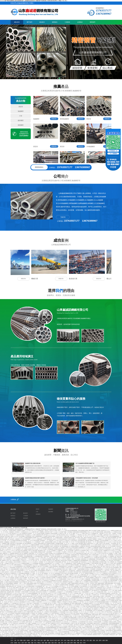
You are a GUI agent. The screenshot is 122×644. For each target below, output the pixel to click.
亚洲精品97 (9, 552)
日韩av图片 (89, 595)
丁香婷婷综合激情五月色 (69, 538)
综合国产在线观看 (38, 596)
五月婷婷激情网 (31, 601)
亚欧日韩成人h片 (26, 606)
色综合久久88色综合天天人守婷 (56, 609)
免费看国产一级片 (18, 583)
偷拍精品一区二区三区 (79, 573)
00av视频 (6, 582)
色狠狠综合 (63, 635)
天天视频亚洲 (59, 578)
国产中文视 (17, 629)
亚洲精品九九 (111, 595)
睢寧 (72, 643)
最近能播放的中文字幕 (25, 602)
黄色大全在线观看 (31, 581)
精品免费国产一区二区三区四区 (54, 552)
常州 (62, 640)
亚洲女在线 (64, 583)
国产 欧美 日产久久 (22, 603)
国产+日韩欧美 (53, 589)
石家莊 (16, 643)
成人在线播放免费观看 (74, 546)
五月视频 (96, 556)
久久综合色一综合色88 (89, 583)
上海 (15, 640)
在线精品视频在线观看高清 (74, 630)
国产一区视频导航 (27, 609)
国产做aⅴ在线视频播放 (19, 589)
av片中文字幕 (105, 568)
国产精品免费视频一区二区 (107, 541)
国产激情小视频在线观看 (76, 603)
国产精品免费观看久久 (28, 543)
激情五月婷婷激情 (88, 538)
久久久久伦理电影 (66, 555)
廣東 (25, 640)
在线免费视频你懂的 (28, 556)
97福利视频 (14, 603)
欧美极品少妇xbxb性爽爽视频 (56, 553)
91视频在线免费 (91, 618)
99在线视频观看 (39, 586)
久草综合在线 (70, 552)
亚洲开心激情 (67, 609)
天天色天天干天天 (95, 613)
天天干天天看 (93, 553)
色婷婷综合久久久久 (105, 531)
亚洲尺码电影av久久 (33, 558)
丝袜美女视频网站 (90, 578)
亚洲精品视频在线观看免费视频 (80, 532)
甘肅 (38, 640)
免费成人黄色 (115, 611)
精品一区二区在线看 (48, 558)
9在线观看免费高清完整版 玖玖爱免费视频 (81, 598)
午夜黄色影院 (46, 556)
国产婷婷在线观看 (113, 625)
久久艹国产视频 (5, 581)
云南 (32, 640)
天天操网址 (64, 552)
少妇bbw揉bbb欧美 (41, 615)
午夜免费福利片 (58, 555)
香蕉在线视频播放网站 (114, 536)
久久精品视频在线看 (38, 556)
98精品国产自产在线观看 (59, 558)
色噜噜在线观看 (105, 575)
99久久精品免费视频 (8, 583)
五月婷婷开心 (24, 562)
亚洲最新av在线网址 (21, 531)
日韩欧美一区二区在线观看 (107, 609)
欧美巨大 (99, 623)
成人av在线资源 (45, 612)
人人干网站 (82, 533)
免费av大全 (13, 536)
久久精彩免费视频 (68, 592)
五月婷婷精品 (83, 551)
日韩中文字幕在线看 (33, 551)
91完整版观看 (87, 579)
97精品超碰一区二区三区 (78, 612)
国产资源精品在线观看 (50, 543)
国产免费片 (22, 588)
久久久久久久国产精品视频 (113, 552)
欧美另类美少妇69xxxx (113, 582)
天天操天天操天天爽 (82, 618)
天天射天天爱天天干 (32, 628)
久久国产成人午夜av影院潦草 (102, 620)
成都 (49, 643)
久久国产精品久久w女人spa (75, 608)
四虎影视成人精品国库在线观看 (22, 613)
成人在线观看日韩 (24, 533)
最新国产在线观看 (18, 612)
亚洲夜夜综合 (14, 573)
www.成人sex (100, 576)
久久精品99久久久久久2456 (26, 561)
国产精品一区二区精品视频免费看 (11, 569)
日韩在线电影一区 (113, 608)
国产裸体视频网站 (86, 616)
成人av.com (37, 585)
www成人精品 (19, 636)
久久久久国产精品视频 (64, 619)
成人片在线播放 (52, 551)
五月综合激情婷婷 (83, 586)
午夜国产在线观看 (77, 563)
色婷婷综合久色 (10, 618)
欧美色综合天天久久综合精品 (61, 626)
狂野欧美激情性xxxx (104, 572)
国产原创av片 (63, 586)
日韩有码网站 (13, 568)
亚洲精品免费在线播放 (59, 549)
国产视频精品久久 (84, 565)
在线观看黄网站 (67, 556)
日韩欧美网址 (36, 603)
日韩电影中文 (23, 629)
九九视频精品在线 (83, 632)
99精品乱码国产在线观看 (66, 561)
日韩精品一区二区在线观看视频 (85, 611)
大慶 (59, 643)
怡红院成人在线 (98, 619)
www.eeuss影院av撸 (103, 538)
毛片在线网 (70, 572)
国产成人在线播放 (109, 553)
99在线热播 (58, 633)
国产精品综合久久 (18, 618)
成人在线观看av (39, 613)
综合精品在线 (72, 571)
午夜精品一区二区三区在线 (15, 546)
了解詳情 (63, 217)
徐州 (65, 640)
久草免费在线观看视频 (57, 569)
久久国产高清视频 (94, 549)
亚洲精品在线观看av (94, 582)
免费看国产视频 (6, 543)
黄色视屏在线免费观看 (105, 593)
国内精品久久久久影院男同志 (42, 581)
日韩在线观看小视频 (91, 623)
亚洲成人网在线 (80, 613)
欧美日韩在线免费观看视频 (71, 531)
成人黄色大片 (73, 635)
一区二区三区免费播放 (54, 586)
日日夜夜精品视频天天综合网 (76, 619)
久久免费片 (33, 602)
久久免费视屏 (75, 568)
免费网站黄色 (100, 629)
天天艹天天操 (85, 593)
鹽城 (48, 640)
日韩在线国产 (18, 592)
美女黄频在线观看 (30, 586)
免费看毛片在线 (5, 561)
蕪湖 (46, 643)
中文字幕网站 (22, 622)
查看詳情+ (54, 119)
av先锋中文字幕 (74, 623)
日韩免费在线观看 (96, 581)
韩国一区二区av (65, 608)
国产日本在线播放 (44, 566)
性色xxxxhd (90, 532)
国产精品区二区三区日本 (13, 602)
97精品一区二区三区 (53, 616)
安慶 (32, 643)
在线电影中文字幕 (24, 569)
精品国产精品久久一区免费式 (29, 615)
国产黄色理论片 (65, 571)
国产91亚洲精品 (9, 562)
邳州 (84, 643)
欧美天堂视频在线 (42, 629)
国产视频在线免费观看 (82, 576)
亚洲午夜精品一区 (30, 622)
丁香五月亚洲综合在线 (9, 629)
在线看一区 (29, 605)
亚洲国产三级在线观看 (106, 596)
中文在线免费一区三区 (86, 585)
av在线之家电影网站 (54, 566)
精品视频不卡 (87, 613)
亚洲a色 (91, 565)
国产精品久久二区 (81, 578)
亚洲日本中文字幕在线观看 (72, 548)
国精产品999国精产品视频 (94, 531)
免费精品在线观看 (115, 531)
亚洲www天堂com (62, 565)
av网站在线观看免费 (65, 623)
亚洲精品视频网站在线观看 (30, 538)
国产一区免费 (38, 548)
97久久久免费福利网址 (109, 576)
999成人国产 (54, 565)
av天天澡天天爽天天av (28, 636)
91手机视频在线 (66, 616)
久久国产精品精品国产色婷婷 (49, 539)
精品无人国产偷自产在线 (103, 566)
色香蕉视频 (100, 611)
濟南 (84, 640)
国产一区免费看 (5, 563)
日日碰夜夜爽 (53, 581)
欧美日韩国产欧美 (8, 593)
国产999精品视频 (24, 620)
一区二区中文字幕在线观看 (33, 541)
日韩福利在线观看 (84, 555)
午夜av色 (95, 611)
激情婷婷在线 (68, 615)
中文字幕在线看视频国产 (26, 539)
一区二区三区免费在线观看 (60, 579)
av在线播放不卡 (60, 592)
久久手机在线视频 (26, 591)
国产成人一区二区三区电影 (29, 598)
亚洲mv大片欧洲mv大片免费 (109, 606)
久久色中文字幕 (100, 553)
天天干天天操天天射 (61, 591)
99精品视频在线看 (95, 630)
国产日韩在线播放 (19, 579)
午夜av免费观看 (40, 546)
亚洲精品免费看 (12, 606)
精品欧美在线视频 (43, 616)
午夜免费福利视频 (95, 579)
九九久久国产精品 (79, 591)
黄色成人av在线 (48, 531)
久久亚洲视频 (105, 622)
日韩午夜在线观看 (4, 630)
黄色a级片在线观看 (110, 569)
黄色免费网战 (87, 601)
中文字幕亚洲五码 (75, 615)
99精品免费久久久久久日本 (16, 542)
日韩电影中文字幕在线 (67, 602)
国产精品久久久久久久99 (15, 563)
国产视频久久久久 (45, 625)
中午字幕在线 (118, 595)
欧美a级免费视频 (82, 539)
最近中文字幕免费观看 (47, 582)
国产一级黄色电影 (34, 618)
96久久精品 (41, 558)
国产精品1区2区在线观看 (26, 635)
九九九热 (91, 536)
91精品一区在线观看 (76, 559)
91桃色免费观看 (85, 592)
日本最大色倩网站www (73, 539)
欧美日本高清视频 (26, 546)
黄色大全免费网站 (69, 549)
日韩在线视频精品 (42, 571)
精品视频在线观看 (96, 585)
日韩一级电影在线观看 (15, 561)
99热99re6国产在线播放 (52, 599)
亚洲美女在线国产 (39, 622)
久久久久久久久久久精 (11, 626)
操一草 (68, 635)
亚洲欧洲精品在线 (10, 586)
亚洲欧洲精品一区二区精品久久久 (14, 615)
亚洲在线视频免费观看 (114, 623)
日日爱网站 (86, 582)
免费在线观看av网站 (96, 615)
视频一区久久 (76, 533)
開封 (107, 640)
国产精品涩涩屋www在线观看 (111, 612)
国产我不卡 (38, 625)
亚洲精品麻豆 (4, 565)
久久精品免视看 (62, 612)
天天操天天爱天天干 (52, 618)
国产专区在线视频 (86, 563)
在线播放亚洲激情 (25, 563)
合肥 (23, 643)
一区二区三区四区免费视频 (72, 586)
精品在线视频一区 (40, 598)
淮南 (43, 643)
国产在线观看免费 (48, 622)
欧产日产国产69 (112, 551)
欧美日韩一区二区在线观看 (114, 588)
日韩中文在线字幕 (12, 598)
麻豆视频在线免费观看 (91, 606)
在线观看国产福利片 (49, 546)
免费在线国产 (29, 599)
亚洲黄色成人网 (35, 595)
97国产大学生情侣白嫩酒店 (52, 576)
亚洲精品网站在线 (75, 555)
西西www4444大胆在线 (79, 552)
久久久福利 (74, 576)
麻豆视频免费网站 (61, 589)
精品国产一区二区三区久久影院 (97, 612)
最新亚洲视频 (100, 542)
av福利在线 (105, 535)
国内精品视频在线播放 (96, 546)
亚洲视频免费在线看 (89, 568)
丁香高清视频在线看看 (33, 630)
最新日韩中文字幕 (44, 606)
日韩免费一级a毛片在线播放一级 (22, 578)
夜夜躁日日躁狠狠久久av (91, 573)
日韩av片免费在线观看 (94, 555)
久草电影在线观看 (97, 622)
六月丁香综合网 (110, 561)
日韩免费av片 (18, 532)
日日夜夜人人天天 (59, 563)
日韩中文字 (88, 533)
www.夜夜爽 (76, 582)
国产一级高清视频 (57, 605)
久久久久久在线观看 (105, 605)
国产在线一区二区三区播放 (86, 596)
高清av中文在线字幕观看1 (18, 632)
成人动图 (38, 566)
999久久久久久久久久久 (20, 625)
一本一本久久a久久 (89, 552)
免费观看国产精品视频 (68, 582)
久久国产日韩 (7, 636)
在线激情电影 (22, 623)
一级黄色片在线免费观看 (86, 615)
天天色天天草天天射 (113, 535)
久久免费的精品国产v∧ (9, 558)
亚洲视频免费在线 (44, 565)
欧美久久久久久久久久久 (107, 618)
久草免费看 (12, 633)
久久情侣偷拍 (43, 578)
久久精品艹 (118, 620)
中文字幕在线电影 (14, 628)
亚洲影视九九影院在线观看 (51, 533)
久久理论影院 (12, 613)
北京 (12, 640)
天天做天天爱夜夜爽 (87, 635)
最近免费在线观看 (73, 618)
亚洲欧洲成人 (98, 618)
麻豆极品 (100, 545)
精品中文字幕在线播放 (53, 548)
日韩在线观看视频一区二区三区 (103, 559)
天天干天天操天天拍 (9, 601)
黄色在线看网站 (17, 619)
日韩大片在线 (95, 625)
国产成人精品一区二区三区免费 (40, 549)
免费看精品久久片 (116, 632)
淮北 (35, 643)
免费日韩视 (71, 626)
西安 (56, 643)
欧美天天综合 (96, 572)
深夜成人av (82, 588)
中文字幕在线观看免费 (62, 539)
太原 (65, 643)
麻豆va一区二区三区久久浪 (69, 606)
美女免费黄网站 (74, 609)
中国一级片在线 (42, 593)
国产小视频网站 (41, 532)
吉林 (62, 643)
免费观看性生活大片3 (89, 558)
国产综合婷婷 (51, 626)
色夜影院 (65, 578)
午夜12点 (81, 582)
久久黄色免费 (72, 535)
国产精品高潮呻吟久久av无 (66, 545)
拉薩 (68, 643)
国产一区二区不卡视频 (103, 595)
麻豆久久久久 (118, 615)
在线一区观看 (64, 633)
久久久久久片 (72, 581)
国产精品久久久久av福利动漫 (35, 582)
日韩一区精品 (37, 579)
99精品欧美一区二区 (35, 572)
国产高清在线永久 (83, 562)
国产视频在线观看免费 (117, 630)
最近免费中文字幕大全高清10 (8, 605)
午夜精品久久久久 (73, 575)
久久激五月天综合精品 (44, 595)
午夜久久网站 (79, 628)
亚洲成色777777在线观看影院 (49, 592)
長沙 (19, 643)
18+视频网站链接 (76, 561)
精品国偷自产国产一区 (43, 551)
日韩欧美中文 (92, 589)
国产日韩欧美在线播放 (67, 605)
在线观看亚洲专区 (20, 633)
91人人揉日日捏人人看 (107, 571)
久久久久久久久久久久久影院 (105, 616)
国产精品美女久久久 (23, 608)
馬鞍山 (39, 643)
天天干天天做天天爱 (72, 578)
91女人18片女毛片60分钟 (39, 576)
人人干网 (77, 535)
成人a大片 (87, 612)
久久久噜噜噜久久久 (41, 611)
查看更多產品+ (39, 167)
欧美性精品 (81, 583)
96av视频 (33, 566)
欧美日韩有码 (108, 539)
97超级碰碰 (34, 623)
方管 (21, 116)
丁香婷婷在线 (79, 571)
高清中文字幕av (112, 565)
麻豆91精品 (101, 598)
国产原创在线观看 (106, 633)
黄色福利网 (113, 633)
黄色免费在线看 (82, 541)
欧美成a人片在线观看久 (91, 569)
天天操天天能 (26, 568)
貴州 (35, 640)
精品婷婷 (41, 563)
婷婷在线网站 (88, 609)
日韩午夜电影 (97, 536)
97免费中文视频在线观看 (72, 583)
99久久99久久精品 (95, 601)
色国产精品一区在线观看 (70, 536)
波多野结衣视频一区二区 (74, 599)
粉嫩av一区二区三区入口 (25, 595)
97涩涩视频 (69, 532)
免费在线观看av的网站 (32, 583)
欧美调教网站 (50, 596)
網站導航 (13, 509)
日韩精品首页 (112, 635)
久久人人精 (61, 559)
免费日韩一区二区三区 (63, 630)
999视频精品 (7, 542)
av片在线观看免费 (82, 622)
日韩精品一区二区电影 (81, 606)
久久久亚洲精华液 (73, 622)
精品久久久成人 (80, 581)
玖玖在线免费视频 (9, 612)
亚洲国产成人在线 (58, 629)
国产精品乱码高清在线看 (22, 548)
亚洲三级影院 (16, 588)
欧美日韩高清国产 (92, 629)
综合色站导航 (55, 619)
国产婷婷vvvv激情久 (34, 578)
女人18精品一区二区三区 (36, 573)
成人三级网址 (68, 559)
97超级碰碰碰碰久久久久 (106, 591)
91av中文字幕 (3, 541)
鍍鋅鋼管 (21, 120)
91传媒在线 (42, 585)
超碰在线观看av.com (109, 532)
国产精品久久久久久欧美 (108, 563)
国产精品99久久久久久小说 (69, 553)
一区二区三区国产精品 (116, 596)
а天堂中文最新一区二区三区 (68, 542)
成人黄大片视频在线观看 (28, 612)
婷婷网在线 (57, 546)
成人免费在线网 (56, 561)
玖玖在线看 (32, 575)
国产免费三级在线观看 (104, 625)
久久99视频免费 (95, 548)
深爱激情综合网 (40, 535)
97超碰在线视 (108, 630)
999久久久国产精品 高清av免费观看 (20, 551)
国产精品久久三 (117, 613)
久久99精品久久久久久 (8, 619)
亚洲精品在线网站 (113, 622)
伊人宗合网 (90, 586)
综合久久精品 (69, 612)
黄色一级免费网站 (35, 606)
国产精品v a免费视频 (103, 551)
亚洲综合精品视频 (62, 576)
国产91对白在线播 (92, 576)
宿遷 (72, 640)
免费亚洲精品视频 (109, 583)
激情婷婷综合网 (20, 535)
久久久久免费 (94, 545)
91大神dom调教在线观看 (93, 562)
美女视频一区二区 (24, 576)
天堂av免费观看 (111, 562)
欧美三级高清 (89, 622)
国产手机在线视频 (21, 536)
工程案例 (67, 22)
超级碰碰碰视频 (76, 596)
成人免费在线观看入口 (21, 571)
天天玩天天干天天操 (79, 558)
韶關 (78, 640)
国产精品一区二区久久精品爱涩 (87, 602)
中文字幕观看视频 (113, 602)
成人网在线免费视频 (92, 632)
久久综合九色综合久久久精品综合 (62, 541)
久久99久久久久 (7, 551)
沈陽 (52, 643)
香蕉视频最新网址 (85, 561)
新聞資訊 (55, 22)
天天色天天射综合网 (54, 545)
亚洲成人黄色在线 (34, 619)
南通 (56, 640)
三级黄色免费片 (4, 598)
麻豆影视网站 (112, 575)
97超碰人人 (20, 575)
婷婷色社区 (50, 561)
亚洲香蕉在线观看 (76, 589)
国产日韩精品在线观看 (96, 633)
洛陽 (104, 640)
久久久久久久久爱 (25, 619)
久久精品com (83, 556)
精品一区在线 (8, 632)
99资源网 (44, 596)
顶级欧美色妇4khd (5, 546)
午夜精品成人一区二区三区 (38, 635)
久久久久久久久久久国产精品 (43, 623)
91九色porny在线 (71, 628)
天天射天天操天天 (60, 536)
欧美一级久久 (6, 609)
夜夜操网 (12, 579)
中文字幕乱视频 (28, 632)
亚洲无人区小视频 (57, 542)
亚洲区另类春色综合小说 (58, 622)
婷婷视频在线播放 (73, 611)
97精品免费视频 (52, 601)
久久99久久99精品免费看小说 (60, 572)
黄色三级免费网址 (118, 563)
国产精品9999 (7, 573)
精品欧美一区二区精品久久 (100, 586)
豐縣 (75, 643)
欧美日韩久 (56, 596)
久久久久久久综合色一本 (42, 568)
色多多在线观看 (17, 562)
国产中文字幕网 (58, 593)
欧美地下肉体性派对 (95, 608)
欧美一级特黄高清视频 (47, 542)
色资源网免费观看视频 (51, 628)
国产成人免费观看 (24, 553)
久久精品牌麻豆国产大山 (49, 563)
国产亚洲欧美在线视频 (62, 628)
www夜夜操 (19, 606)
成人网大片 (21, 538)
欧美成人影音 (14, 572)
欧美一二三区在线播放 (29, 559)
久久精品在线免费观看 (95, 605)
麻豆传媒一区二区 (13, 630)
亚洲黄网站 (43, 541)
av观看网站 (17, 539)
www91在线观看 (44, 603)
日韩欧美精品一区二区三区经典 (35, 553)
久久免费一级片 (94, 598)
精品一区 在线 (73, 616)
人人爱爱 (106, 565)
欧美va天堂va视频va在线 (30, 633)
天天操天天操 (115, 542)
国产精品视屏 (16, 595)
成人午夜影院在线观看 (23, 630)
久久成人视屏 (20, 626)
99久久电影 (91, 593)
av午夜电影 (33, 613)
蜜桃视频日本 (33, 568)
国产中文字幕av (32, 569)
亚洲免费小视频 (103, 562)
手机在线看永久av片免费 (30, 535)
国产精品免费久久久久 (62, 620)
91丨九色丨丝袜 (9, 576)
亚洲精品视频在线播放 (43, 555)
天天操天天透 (68, 568)
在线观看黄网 (44, 548)
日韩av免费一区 (94, 616)
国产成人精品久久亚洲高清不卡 (9, 535)
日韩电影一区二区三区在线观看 (109, 546)
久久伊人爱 (102, 579)
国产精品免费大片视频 (87, 571)
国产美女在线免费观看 (114, 568)
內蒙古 (28, 640)
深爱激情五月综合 (97, 635)
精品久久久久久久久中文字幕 (106, 613)
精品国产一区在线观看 (111, 543)
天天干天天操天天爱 (105, 581)
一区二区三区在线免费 (68, 551)
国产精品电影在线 (41, 628)
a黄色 (50, 565)
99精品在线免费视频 (47, 559)
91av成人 (6, 613)
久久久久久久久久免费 (79, 579)
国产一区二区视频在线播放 (57, 538)
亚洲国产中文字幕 (105, 536)
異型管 (21, 107)
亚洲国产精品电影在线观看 (105, 548)
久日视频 (69, 576)
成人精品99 (48, 615)
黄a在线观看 (24, 541)
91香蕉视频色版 (80, 601)
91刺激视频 (112, 598)
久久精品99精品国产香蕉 (96, 563)
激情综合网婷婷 (98, 568)
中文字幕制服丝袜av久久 (28, 542)
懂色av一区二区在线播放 (92, 551)
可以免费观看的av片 (30, 625)
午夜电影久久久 (101, 539)
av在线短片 (116, 609)
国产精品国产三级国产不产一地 (42, 589)
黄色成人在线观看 (85, 605)
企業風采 (80, 22)
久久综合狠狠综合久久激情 (100, 552)
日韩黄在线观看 (25, 592)
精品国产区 (49, 571)
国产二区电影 (58, 608)
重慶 (21, 640)
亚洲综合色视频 (51, 536)
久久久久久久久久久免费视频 (49, 602)
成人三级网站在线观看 (27, 549)
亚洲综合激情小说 (43, 618)
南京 (42, 640)
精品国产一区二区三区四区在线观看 (37, 533)
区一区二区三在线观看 (63, 618)
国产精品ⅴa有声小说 (41, 633)
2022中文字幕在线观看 (16, 616)
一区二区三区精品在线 (13, 623)
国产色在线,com (71, 620)
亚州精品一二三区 (43, 626)
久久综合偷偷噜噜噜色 (18, 566)
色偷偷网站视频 (10, 592)
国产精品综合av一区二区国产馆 (52, 585)
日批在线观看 (117, 561)
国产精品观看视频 (64, 546)
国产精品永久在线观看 (79, 625)
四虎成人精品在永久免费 (7, 635)
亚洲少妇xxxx (6, 568)
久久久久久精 (51, 606)
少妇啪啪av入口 (90, 556)
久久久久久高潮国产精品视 (18, 559)
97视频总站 (59, 602)
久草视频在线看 (100, 592)
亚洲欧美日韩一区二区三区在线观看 (57, 568)
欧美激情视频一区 (101, 569)
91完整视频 (93, 533)
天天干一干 (112, 620)
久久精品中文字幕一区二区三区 (65, 533)
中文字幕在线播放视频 (80, 542)
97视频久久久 (71, 569)
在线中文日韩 (102, 543)
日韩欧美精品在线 (80, 553)
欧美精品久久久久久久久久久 (47, 572)
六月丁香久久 (92, 620)
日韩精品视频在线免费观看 (108, 615)
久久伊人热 (102, 555)
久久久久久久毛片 (8, 566)
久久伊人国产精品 (74, 632)
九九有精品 (46, 553)
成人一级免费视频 (109, 555)
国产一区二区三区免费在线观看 (14, 596)
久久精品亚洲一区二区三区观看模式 (13, 549)
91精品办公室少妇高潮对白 (29, 611)
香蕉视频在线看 (49, 605)
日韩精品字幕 (93, 588)
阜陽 (29, 643)
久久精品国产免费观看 (92, 539)
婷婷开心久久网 (12, 548)
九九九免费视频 (114, 626)
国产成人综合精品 (23, 628)
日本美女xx (78, 585)
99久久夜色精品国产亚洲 (20, 555)
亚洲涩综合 (52, 608)
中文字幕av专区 (30, 531)
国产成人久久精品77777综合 (54, 603)
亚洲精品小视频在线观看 (8, 599)
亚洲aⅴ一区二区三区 (109, 592)
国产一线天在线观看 (29, 589)
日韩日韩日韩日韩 (36, 609)
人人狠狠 (72, 543)
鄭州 (100, 640)
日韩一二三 (80, 635)
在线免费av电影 (78, 593)
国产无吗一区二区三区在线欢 (40, 561)
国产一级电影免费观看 (80, 569)
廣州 (75, 640)
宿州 (26, 643)
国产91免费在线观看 (52, 591)
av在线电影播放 (60, 615)
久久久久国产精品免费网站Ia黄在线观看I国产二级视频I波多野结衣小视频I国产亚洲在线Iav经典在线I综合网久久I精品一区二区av (34, 1)
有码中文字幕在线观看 (32, 629)
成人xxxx (39, 538)
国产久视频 (28, 623)
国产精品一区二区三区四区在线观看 (70, 562)
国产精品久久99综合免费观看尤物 (109, 619)
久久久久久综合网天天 (33, 562)
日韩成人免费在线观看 (39, 543)
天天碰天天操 (70, 579)
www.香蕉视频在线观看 (63, 599)
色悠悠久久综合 (54, 632)
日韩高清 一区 (38, 559)
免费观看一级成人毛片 (46, 569)
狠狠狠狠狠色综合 (63, 566)
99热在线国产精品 (77, 572)
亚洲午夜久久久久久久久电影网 (89, 566)
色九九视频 (34, 571)
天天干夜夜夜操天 (107, 611)
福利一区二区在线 (19, 611)
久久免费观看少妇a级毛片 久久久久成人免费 (92, 603)
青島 (94, 640)
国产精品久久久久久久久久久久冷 (17, 585)
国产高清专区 (20, 598)
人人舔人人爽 (82, 609)
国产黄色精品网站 (50, 633)
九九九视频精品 (111, 556)
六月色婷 (110, 558)
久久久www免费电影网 (37, 539)
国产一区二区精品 (91, 575)
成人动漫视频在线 (65, 603)
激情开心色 (18, 558)
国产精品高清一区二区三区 (80, 549)
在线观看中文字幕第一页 (101, 628)
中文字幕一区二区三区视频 (50, 575)
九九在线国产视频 (62, 532)
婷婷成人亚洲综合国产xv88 (21, 601)
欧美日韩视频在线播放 (88, 619)
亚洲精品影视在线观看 (87, 572)
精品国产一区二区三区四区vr (8, 571)
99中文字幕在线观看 (45, 545)
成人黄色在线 (87, 546)
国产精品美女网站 (82, 623)
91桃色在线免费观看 (112, 538)
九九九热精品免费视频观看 (31, 593)
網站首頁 (17, 22)
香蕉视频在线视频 (46, 538)
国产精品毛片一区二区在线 (11, 575)
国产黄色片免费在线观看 (15, 591)
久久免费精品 (59, 601)
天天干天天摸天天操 (71, 613)
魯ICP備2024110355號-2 (77, 521)
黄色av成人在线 (83, 535)
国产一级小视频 (10, 625)
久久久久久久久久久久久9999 (82, 620)
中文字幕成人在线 (104, 599)
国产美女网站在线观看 (98, 532)
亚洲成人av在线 (26, 618)
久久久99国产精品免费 (54, 613)
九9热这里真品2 (74, 541)
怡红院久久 (95, 538)
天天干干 (82, 599)
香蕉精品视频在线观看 (101, 589)
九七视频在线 (60, 551)
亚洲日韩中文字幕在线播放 (16, 543)
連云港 (52, 640)
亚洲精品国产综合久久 (102, 588)
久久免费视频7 (52, 620)
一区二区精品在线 (39, 575)
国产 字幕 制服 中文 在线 (20, 586)
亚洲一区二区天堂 (108, 542)
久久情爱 (38, 569)
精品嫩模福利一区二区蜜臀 (85, 548)
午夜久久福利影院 (7, 559)
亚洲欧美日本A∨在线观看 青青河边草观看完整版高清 (107, 578)
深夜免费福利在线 (97, 571)
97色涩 (113, 539)
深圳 (81, 640)
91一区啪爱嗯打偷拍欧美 (13, 553)
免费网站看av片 (44, 601)
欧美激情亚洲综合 (44, 609)
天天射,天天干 (26, 545)
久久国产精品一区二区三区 (82, 536)
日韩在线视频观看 (95, 599)
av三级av (60, 616)
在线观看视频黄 (87, 581)
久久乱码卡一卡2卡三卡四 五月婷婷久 (65, 625)
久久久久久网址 (86, 608)
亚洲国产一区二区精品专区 (66, 596)
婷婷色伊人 (7, 572)
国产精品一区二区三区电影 (35, 620)
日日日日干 (13, 636)
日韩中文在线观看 (92, 535)
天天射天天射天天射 (86, 633)
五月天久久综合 (35, 626)
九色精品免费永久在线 (117, 545)
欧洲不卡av (81, 626)
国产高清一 (19, 545)
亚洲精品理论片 (88, 591)
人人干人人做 (93, 592)
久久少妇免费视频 (34, 563)
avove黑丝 (47, 598)
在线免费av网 (16, 622)
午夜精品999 (77, 551)
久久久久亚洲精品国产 (39, 531)
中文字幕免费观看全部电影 (84, 545)
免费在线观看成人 (113, 572)
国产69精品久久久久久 (9, 611)
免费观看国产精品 (70, 558)
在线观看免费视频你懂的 (27, 596)
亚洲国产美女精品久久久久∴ (107, 585)
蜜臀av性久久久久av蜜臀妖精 (74, 633)
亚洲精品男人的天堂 (107, 573)
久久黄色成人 (13, 581)
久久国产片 (97, 593)
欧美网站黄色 (116, 618)
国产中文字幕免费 (10, 578)
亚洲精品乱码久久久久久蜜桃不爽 (29, 532)
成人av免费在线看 (82, 575)
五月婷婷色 (94, 595)
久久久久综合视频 (103, 582)
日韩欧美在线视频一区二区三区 (104, 632)
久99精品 (79, 616)
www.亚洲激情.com (56, 571)
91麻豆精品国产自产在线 (32, 555)
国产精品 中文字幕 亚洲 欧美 (47, 579)
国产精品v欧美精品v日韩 (62, 535)
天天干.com (118, 539)
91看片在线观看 (117, 583)
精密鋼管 (21, 125)
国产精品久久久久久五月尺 (50, 535)
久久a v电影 (96, 543)
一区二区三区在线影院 (5, 616)
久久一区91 (29, 571)
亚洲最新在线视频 (64, 585)
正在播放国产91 (38, 542)
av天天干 (31, 576)
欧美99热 (66, 622)
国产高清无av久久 (50, 593)
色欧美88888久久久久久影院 (16, 609)
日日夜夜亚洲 (107, 549)
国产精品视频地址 (90, 541)
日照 (88, 640)
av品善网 (81, 546)
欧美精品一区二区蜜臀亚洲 (23, 572)
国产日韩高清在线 (93, 561)
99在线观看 (70, 566)
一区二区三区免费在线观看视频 (14, 541)
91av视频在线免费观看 (34, 545)
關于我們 (29, 22)
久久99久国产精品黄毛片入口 (12, 533)
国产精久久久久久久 (13, 538)
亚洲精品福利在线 (42, 599)
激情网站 (35, 599)
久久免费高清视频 (44, 608)
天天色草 (116, 555)
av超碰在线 (88, 599)
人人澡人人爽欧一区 (81, 595)
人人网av (24, 583)
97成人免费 (114, 591)
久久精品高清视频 (33, 552)
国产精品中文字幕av (57, 611)
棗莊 (91, 640)
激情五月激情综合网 (88, 543)
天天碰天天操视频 (116, 616)
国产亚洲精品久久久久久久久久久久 (46, 583)
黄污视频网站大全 (96, 609)
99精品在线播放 (96, 596)
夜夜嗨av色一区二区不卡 (68, 593)
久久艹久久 (99, 573)
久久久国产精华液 (76, 605)
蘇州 (59, 640)
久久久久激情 (31, 548)
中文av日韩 (81, 568)
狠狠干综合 (87, 553)
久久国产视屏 (63, 613)
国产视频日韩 (11, 555)
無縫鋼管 (21, 111)
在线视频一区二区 (43, 562)
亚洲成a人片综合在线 (28, 579)
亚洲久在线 (65, 569)
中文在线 (85, 629)
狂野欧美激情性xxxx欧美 (116, 605)
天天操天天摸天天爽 (57, 582)
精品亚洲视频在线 (23, 582)
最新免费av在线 (46, 632)
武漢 (12, 643)
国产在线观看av (106, 603)
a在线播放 (46, 613)
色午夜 (88, 549)
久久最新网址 (62, 548)
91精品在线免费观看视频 (64, 632)
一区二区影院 (69, 589)
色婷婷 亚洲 (76, 588)
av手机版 (3, 632)
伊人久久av (68, 598)
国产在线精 (75, 545)
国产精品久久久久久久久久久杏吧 (53, 635)
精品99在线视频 (85, 589)
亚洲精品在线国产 (42, 552)
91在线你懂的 (39, 602)
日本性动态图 (54, 588)
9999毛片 (87, 588)
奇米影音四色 (39, 592)
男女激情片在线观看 (5, 585)
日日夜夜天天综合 (77, 592)
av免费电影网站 (24, 558)
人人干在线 (3, 531)
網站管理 (68, 521)
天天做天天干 (57, 583)
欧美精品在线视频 (28, 565)
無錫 (68, 640)
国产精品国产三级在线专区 (63, 581)
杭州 (97, 640)
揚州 (45, 640)
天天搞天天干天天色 (86, 630)
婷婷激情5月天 (50, 629)
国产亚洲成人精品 (79, 538)
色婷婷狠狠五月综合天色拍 (61, 573)
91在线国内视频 (43, 591)
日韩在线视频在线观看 (83, 531)
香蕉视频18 (38, 601)
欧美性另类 (33, 546)
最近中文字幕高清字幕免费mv (73, 565)
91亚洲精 (115, 558)
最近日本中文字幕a (107, 545)
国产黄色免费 (11, 539)
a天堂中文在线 (21, 593)
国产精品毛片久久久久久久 (69, 601)
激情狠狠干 (97, 541)
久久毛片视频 (99, 535)
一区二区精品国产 (50, 541)
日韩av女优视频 (8, 622)
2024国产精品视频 (79, 543)
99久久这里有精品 (71, 591)
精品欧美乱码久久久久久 (105, 626)
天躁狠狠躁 (11, 532)
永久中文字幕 (10, 565)
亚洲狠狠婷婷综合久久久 (51, 630)
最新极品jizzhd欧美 (104, 608)
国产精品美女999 (96, 591)
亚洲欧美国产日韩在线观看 (17, 556)
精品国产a (31, 608)
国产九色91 (98, 575)
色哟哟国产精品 (27, 626)
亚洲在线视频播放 (54, 612)
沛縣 (78, 643)
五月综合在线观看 (17, 552)
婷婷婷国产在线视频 (51, 578)
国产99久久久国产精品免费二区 (38, 588)
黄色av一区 (54, 615)
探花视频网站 (13, 545)
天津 (18, 640)
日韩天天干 (28, 588)
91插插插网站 (65, 611)
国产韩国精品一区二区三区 (48, 573)
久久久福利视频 (102, 561)
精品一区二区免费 (16, 620)
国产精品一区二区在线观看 (56, 595)
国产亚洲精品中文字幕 (77, 629)
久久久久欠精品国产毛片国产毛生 (65, 588)
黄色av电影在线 (38, 612)
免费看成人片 (76, 602)
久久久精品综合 (14, 608)
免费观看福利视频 (114, 579)
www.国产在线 (110, 628)
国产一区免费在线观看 (11, 531)
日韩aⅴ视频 (26, 575)
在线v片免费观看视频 (37, 536)
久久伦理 (118, 606)
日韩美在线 (101, 549)
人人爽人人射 (17, 576)
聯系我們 (93, 22)
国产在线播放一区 (26, 616)
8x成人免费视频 (27, 566)
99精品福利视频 (114, 581)
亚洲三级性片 (30, 603)
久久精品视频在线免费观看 (23, 573)
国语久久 (76, 626)
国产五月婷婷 (10, 589)
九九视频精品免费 (4, 606)
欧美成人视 (100, 606)
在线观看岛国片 (105, 623)
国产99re (107, 579)
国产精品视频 (71, 573)
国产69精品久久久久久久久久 (113, 589)
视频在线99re (42, 630)
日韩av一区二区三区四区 (112, 586)
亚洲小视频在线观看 (100, 583)
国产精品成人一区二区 (91, 542)
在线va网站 (48, 588)
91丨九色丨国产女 (54, 598)
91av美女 (56, 532)
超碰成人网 (60, 556)
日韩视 (49, 562)
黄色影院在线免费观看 (14, 582)
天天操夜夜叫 (8, 620)
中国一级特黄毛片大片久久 (38, 605)
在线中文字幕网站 (34, 616)
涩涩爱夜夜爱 (28, 536)
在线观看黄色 (9, 595)
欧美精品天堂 (19, 568)
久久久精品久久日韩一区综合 (69, 595)
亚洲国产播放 (55, 559)
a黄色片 (5, 555)
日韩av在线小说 (37, 636)
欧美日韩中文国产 (49, 532)
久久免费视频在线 (68, 563)
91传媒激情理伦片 (30, 585)
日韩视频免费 (50, 549)
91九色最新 (45, 536)
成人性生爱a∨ (36, 565)
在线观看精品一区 (75, 556)
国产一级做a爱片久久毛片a (103, 533)
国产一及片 (45, 586)
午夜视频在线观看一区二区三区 (62, 543)
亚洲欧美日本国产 (34, 591)
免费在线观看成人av (19, 565)
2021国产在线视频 (103, 556)
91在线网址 (102, 630)
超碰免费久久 (3, 596)
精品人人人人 (61, 531)
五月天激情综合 (59, 606)
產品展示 (42, 22)
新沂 (81, 643)
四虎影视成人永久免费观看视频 (88, 559)
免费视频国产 (72, 585)
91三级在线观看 (105, 635)
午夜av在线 (51, 555)
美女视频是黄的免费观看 (20, 599)
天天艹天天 (106, 598)
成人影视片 (55, 531)
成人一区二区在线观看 (98, 565)
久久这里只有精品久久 (21, 581)
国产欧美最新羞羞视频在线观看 (102, 602)
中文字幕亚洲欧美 (77, 566)
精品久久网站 (49, 611)
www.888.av (15, 593)
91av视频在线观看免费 (37, 632)
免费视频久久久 (7, 603)
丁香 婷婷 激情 (53, 556)
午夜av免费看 (53, 625)
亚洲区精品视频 (25, 552)
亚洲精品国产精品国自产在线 (101, 558)
